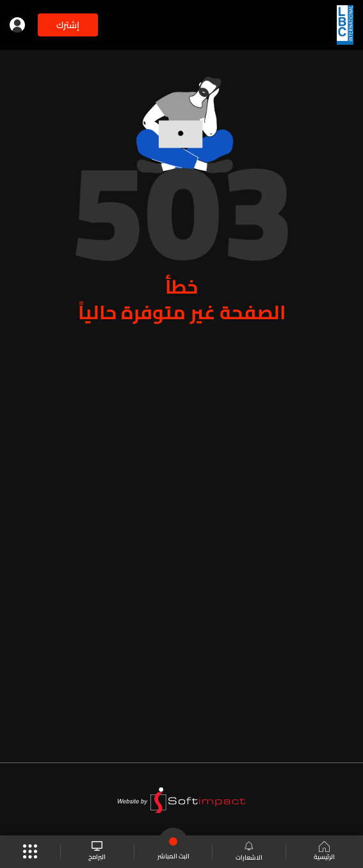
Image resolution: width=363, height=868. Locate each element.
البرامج (97, 852)
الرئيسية (324, 852)
